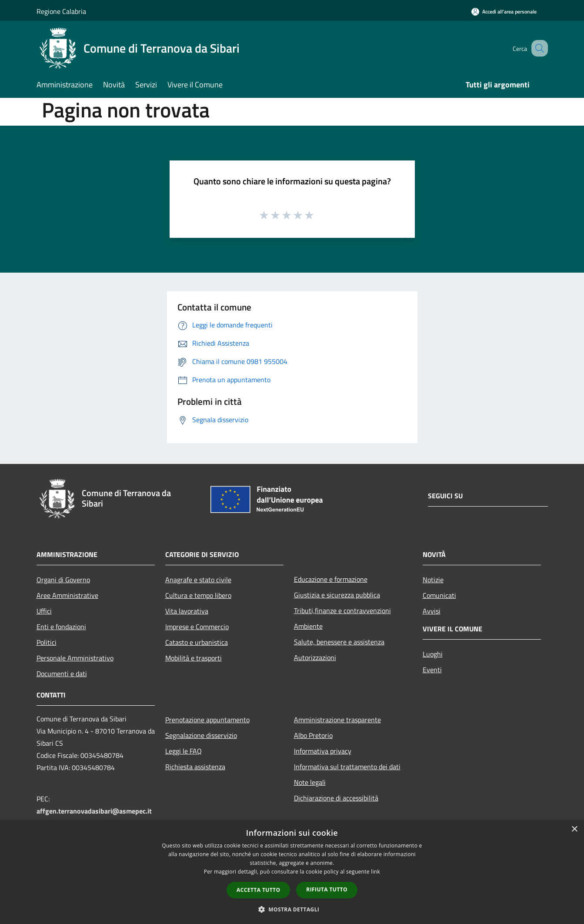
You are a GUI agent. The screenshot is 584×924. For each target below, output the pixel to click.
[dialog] (292, 872)
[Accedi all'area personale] (504, 12)
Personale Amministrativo (75, 658)
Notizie (433, 580)
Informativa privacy (323, 751)
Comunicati (439, 595)
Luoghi (433, 654)
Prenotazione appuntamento (207, 720)
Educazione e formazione (331, 579)
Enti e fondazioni (61, 627)
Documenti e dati (62, 674)
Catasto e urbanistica (197, 642)
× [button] (574, 829)
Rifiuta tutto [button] (327, 889)
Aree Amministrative (67, 595)
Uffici (44, 611)
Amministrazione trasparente (337, 720)
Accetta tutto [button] (258, 890)
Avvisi (432, 611)
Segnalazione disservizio (201, 735)
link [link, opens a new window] (375, 872)
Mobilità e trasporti (194, 658)
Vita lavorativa (187, 611)
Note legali (310, 782)
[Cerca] (537, 48)
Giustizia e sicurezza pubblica (337, 595)
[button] (292, 909)
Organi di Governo (63, 580)
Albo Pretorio (313, 735)
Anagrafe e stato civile (198, 580)
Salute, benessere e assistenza (339, 642)
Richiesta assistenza (195, 767)
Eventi (432, 670)
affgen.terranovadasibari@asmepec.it (94, 811)
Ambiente (308, 626)
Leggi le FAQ (184, 751)
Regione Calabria (61, 11)
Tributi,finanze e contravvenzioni (342, 610)
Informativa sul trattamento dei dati (347, 767)
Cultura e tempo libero (198, 595)
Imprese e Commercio (197, 627)
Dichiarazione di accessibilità (336, 798)
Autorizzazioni (315, 657)
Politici (47, 642)
